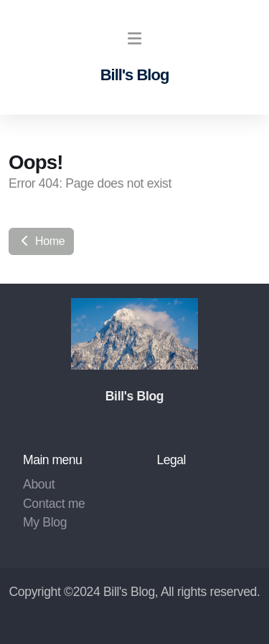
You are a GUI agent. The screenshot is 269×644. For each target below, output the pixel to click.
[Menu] (135, 39)
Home (41, 241)
